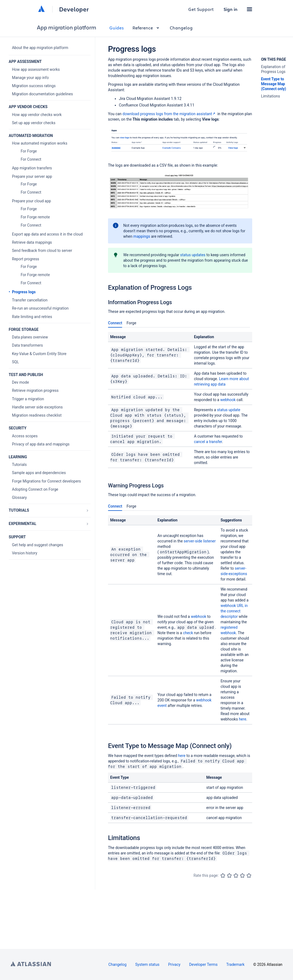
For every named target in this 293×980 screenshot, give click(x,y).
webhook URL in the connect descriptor (234, 611)
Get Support (201, 9)
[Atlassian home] (41, 9)
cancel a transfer (208, 442)
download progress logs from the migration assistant (169, 114)
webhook (228, 400)
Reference (147, 28)
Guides (117, 28)
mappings (142, 236)
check (188, 633)
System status (147, 964)
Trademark (235, 964)
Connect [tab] (115, 324)
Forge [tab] (131, 323)
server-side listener (200, 541)
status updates (193, 255)
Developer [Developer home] (74, 9)
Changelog (181, 28)
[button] (249, 9)
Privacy (174, 964)
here (243, 719)
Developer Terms (203, 964)
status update (229, 410)
